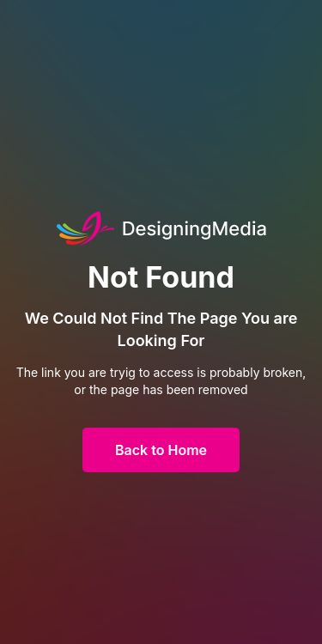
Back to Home (161, 450)
